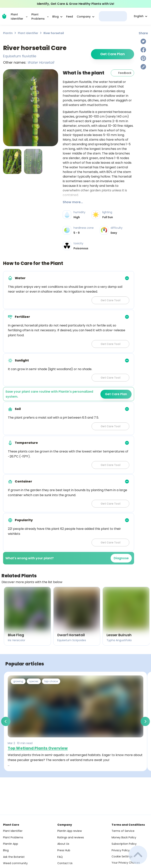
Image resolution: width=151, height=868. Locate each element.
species (34, 681)
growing (18, 681)
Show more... (73, 202)
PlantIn (8, 33)
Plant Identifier (28, 33)
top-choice (51, 681)
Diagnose (121, 558)
